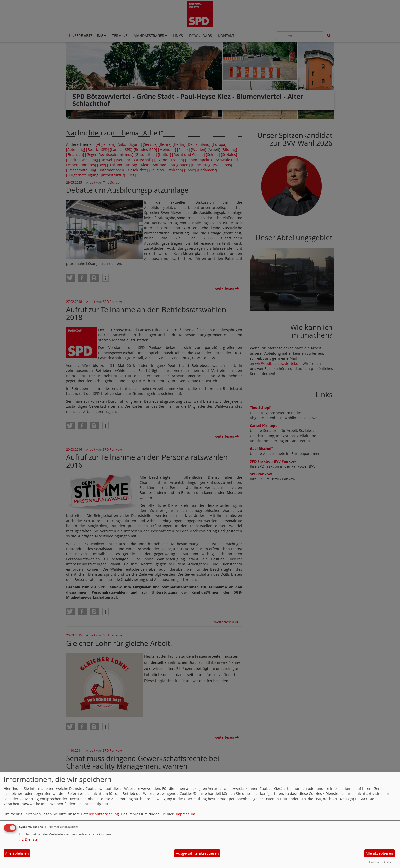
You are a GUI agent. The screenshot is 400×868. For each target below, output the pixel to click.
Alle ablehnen (17, 853)
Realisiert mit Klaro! (382, 862)
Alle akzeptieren (379, 853)
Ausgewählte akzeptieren (197, 853)
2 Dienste (28, 839)
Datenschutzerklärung (100, 814)
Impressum (185, 814)
